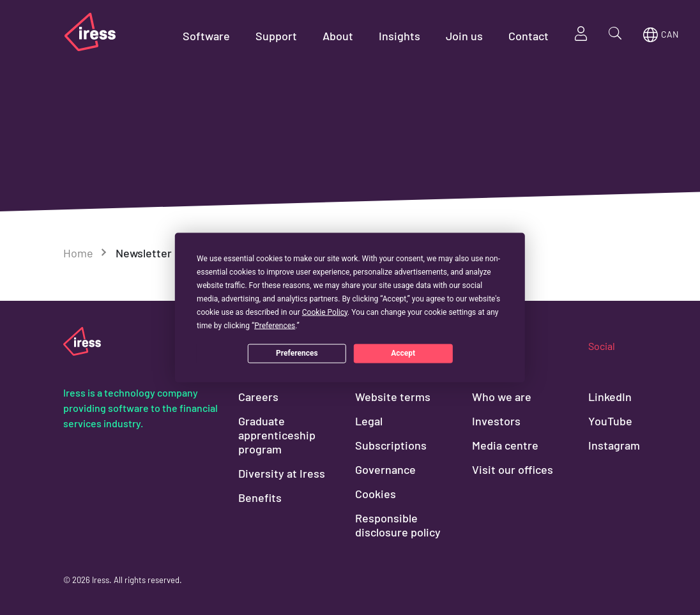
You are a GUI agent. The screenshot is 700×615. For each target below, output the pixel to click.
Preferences (297, 353)
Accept (403, 353)
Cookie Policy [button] (325, 312)
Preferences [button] (275, 325)
